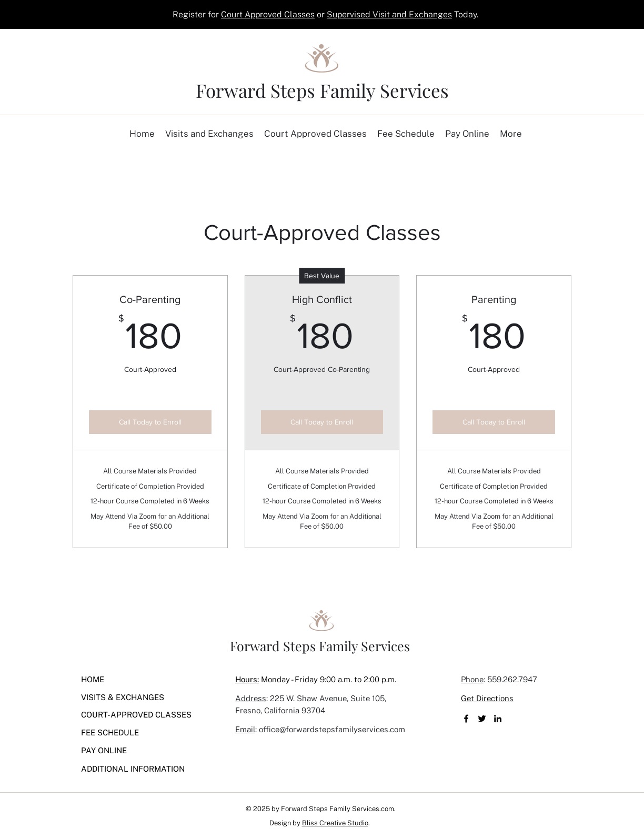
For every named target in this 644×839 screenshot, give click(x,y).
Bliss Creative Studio (335, 823)
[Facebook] (466, 719)
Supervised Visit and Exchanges (389, 14)
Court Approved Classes (268, 14)
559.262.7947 (512, 679)
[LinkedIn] (498, 719)
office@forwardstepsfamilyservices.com (332, 729)
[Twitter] (482, 719)
